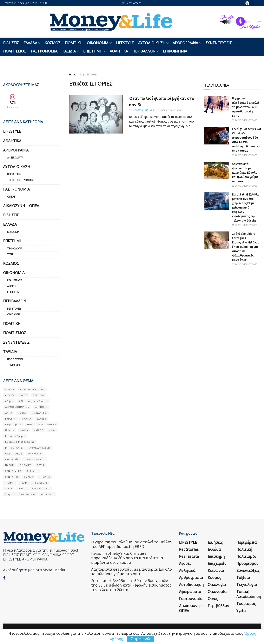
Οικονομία (98, 43)
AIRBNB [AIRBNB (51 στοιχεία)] (10, 389)
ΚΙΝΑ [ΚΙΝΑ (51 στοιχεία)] (52, 430)
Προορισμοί (15, 359)
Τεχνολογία (15, 249)
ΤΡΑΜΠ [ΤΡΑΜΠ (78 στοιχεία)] (10, 483)
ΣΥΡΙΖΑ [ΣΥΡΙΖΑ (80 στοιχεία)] (29, 477)
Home (73, 75)
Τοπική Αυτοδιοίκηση (21, 180)
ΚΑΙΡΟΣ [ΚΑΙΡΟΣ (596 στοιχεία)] (38, 430)
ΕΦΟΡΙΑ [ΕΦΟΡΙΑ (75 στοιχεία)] (26, 419)
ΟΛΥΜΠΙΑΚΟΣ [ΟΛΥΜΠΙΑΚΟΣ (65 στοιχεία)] (14, 454)
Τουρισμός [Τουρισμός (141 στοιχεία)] (40, 483)
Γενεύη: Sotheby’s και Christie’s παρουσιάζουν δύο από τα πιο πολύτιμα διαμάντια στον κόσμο (127, 558)
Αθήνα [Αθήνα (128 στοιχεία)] (9, 401)
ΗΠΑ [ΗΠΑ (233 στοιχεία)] (30, 424)
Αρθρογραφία (185, 43)
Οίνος (11, 197)
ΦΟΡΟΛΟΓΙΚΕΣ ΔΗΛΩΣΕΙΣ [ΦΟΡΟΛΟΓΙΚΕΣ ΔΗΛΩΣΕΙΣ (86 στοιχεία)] (34, 488)
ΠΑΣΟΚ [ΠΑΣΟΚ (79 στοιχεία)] (9, 465)
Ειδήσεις (11, 43)
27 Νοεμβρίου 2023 (163, 110)
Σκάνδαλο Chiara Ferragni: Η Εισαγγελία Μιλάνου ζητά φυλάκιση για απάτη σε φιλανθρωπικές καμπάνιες (246, 247)
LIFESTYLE (125, 43)
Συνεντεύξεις (219, 43)
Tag (82, 75)
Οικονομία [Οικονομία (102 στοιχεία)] (12, 459)
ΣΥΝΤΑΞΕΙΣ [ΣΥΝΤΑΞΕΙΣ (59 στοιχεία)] (12, 477)
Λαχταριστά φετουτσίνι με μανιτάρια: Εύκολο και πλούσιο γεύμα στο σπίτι (245, 172)
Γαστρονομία (44, 51)
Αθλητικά (119, 51)
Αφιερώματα (15, 158)
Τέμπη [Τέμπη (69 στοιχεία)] (24, 483)
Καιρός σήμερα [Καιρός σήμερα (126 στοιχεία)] (15, 436)
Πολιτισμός (15, 51)
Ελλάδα (30, 43)
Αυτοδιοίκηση (152, 43)
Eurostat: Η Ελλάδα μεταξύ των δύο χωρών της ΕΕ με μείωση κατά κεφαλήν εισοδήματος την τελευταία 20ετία (245, 207)
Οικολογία (14, 314)
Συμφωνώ (140, 639)
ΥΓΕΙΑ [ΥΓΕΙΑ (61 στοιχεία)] (9, 488)
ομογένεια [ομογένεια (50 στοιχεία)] (48, 494)
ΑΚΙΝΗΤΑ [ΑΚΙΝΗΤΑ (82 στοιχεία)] (38, 395)
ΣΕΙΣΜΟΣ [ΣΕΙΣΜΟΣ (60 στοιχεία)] (33, 471)
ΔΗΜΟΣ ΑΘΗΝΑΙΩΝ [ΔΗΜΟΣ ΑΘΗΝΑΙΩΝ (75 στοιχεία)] (17, 407)
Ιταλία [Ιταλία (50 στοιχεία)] (24, 430)
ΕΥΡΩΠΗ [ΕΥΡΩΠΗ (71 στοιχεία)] (10, 419)
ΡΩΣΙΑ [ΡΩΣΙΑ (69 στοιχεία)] (41, 465)
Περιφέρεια (14, 174)
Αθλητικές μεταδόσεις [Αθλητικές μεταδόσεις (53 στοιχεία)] (33, 401)
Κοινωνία (13, 232)
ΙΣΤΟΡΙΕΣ (92, 75)
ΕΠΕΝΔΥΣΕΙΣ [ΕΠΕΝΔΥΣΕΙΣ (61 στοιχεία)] (39, 413)
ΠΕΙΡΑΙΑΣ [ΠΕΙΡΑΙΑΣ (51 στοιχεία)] (25, 465)
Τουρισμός (14, 365)
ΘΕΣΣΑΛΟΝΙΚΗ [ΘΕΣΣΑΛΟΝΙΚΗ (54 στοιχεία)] (47, 424)
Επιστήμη (93, 51)
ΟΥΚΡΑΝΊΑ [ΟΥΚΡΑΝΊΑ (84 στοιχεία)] (35, 454)
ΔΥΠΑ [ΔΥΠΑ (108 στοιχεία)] (9, 413)
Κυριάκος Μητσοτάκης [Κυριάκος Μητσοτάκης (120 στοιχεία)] (20, 442)
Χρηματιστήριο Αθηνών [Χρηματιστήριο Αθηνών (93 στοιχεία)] (20, 494)
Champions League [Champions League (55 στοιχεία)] (32, 389)
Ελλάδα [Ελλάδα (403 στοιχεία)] (42, 419)
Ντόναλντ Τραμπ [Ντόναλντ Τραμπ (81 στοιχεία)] (39, 448)
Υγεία (10, 254)
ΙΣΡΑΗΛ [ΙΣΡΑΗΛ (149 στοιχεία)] (10, 430)
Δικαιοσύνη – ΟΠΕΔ (21, 206)
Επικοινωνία (175, 51)
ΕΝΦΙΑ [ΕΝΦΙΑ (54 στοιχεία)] (22, 413)
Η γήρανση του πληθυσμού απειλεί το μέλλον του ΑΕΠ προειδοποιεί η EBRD (246, 107)
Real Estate (14, 280)
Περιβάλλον (144, 51)
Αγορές (12, 286)
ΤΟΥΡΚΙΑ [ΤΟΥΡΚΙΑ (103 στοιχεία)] (45, 477)
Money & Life (140, 110)
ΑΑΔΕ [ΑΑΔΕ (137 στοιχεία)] (24, 395)
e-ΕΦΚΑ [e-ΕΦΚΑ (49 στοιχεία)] (10, 395)
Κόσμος (52, 43)
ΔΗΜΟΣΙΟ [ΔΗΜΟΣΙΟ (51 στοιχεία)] (41, 407)
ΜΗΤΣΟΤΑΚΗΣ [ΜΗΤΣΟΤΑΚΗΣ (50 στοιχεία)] (14, 448)
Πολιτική (74, 43)
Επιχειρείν (13, 292)
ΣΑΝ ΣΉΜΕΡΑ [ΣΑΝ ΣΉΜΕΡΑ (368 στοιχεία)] (13, 471)
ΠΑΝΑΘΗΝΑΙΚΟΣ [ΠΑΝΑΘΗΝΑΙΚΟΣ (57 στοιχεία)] (35, 459)
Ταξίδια (69, 51)
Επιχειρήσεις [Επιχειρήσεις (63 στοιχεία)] (13, 424)
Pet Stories (14, 309)
